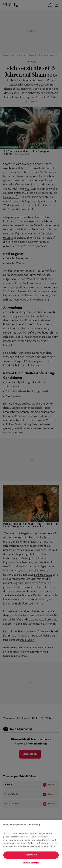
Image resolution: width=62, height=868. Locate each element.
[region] (31, 844)
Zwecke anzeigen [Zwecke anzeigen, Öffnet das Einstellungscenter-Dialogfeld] (31, 863)
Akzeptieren (31, 855)
